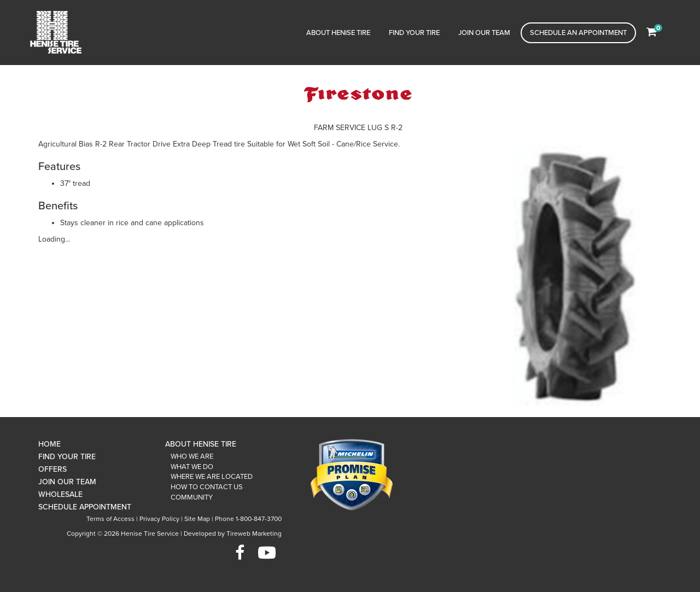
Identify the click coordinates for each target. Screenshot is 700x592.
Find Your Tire (414, 33)
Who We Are (192, 456)
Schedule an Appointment (578, 33)
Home (49, 444)
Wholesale (60, 494)
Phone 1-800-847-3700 (248, 519)
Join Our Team (484, 33)
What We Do (192, 467)
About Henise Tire (338, 33)
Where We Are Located (212, 477)
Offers (52, 469)
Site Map (197, 519)
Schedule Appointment (85, 507)
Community (192, 497)
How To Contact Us (207, 487)
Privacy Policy (159, 519)
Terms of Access (110, 519)
